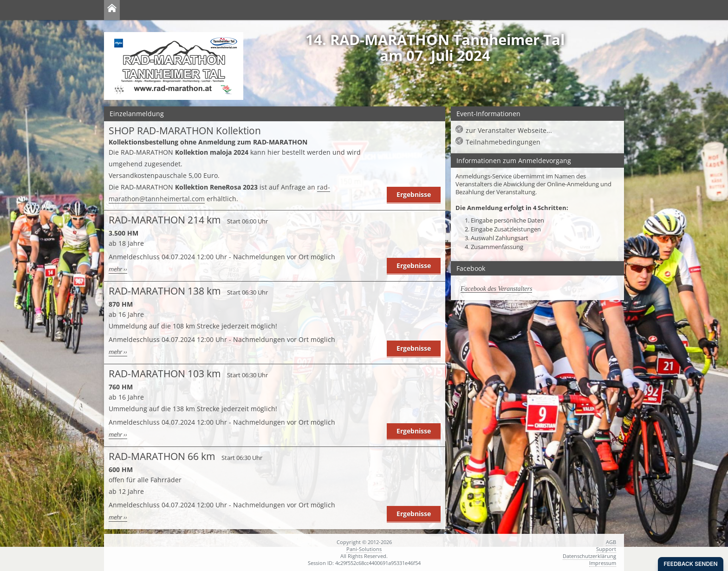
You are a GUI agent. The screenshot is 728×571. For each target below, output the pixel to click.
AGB (611, 542)
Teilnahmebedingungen (503, 142)
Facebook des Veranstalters (497, 289)
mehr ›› (118, 269)
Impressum (603, 563)
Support (606, 549)
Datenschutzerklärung (589, 556)
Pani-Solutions (364, 549)
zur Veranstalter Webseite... (509, 130)
